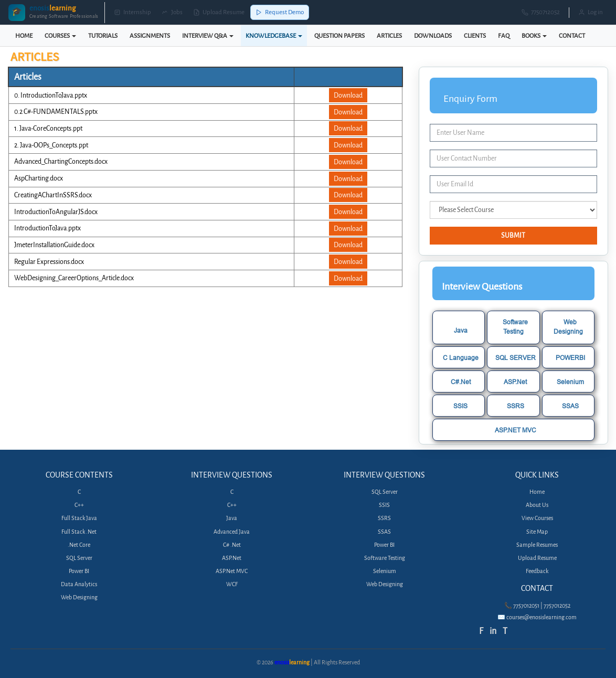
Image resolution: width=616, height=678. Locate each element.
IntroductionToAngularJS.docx (56, 212)
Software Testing (515, 327)
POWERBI (570, 358)
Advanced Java (232, 532)
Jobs (172, 12)
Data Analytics (79, 584)
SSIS (460, 406)
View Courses (537, 518)
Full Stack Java (79, 518)
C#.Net (461, 382)
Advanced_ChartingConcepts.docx (61, 161)
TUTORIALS (103, 36)
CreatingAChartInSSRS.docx (53, 195)
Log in (591, 12)
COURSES (60, 36)
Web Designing (568, 327)
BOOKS (534, 36)
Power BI (79, 571)
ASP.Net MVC (232, 571)
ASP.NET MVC (516, 430)
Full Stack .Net (79, 532)
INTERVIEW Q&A (208, 36)
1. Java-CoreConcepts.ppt (48, 128)
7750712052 (541, 12)
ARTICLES (389, 36)
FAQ (504, 36)
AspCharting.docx (39, 178)
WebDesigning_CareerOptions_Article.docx (74, 278)
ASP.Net (515, 382)
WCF (232, 584)
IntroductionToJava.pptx (47, 228)
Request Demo (280, 12)
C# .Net (232, 545)
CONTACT (572, 36)
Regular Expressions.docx (49, 262)
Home (537, 492)
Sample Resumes (537, 545)
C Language (461, 358)
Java (461, 330)
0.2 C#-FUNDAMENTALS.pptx (56, 112)
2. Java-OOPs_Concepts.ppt (51, 145)
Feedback (537, 571)
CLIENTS (475, 36)
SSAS (570, 406)
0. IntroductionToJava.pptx (51, 95)
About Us (537, 505)
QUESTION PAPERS (339, 36)
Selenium (570, 382)
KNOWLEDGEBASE (274, 36)
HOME (24, 36)
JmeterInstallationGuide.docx (54, 245)
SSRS (516, 406)
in (493, 631)
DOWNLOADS (433, 36)
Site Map (537, 532)
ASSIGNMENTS (150, 36)
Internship (132, 12)
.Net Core (79, 545)
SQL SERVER (516, 358)
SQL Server (79, 558)
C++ (79, 505)
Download (348, 95)
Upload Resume (219, 12)
